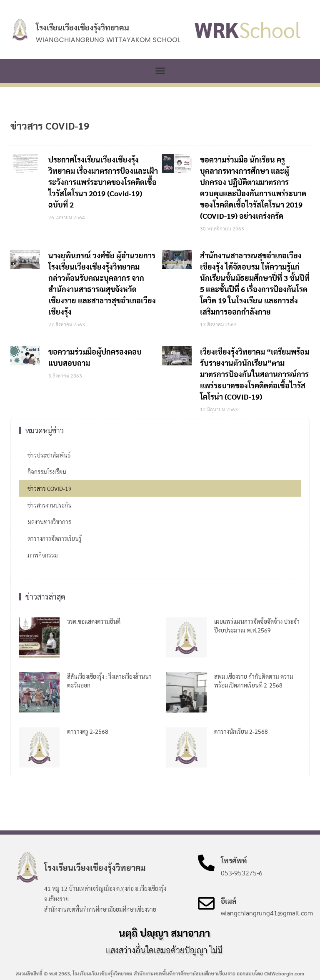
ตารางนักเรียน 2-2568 (241, 731)
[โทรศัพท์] (206, 863)
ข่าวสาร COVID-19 (50, 488)
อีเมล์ (229, 901)
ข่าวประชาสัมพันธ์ (49, 455)
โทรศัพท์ (234, 860)
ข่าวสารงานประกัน (50, 505)
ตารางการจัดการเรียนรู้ (55, 538)
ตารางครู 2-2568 (88, 731)
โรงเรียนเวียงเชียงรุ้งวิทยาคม (82, 27)
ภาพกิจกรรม (43, 555)
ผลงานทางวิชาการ (49, 522)
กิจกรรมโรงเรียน (47, 472)
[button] (160, 71)
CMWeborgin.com (284, 973)
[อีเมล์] (206, 903)
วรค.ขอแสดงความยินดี (94, 621)
